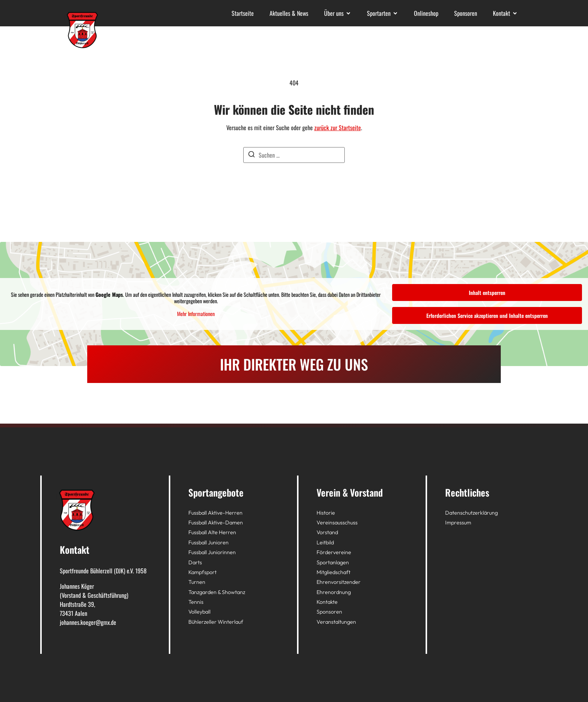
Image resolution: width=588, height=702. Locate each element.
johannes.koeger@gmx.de (88, 622)
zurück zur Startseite (338, 128)
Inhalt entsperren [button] (487, 292)
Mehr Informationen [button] (196, 313)
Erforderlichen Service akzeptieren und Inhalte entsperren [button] (487, 315)
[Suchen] (252, 155)
